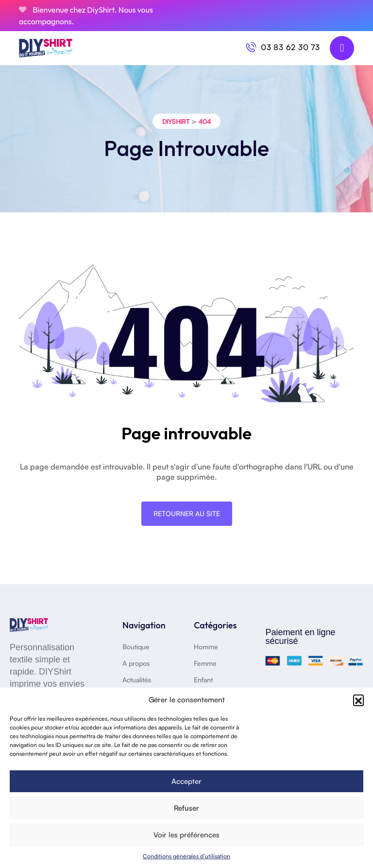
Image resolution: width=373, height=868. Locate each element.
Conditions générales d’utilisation (186, 856)
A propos (136, 663)
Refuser (186, 808)
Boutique (136, 647)
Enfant (203, 680)
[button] (358, 700)
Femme (205, 663)
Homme (206, 647)
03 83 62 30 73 (290, 47)
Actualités (137, 680)
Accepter (186, 781)
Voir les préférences (186, 835)
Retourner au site (187, 513)
